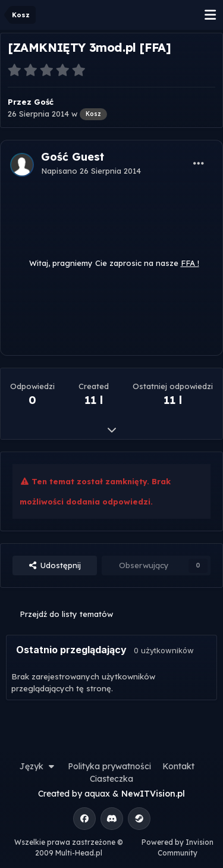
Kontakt (178, 766)
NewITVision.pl (153, 794)
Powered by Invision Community (178, 847)
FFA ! (190, 263)
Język (38, 766)
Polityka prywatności (109, 766)
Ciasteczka (111, 779)
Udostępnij (55, 565)
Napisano (91, 171)
